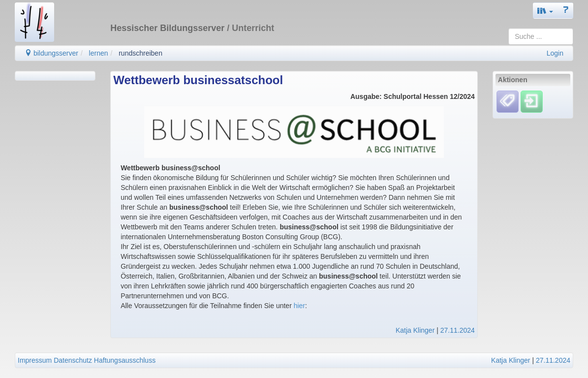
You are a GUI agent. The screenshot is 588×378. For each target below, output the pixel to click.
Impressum (35, 360)
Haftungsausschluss (125, 360)
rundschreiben (140, 53)
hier (299, 306)
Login (555, 53)
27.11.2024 (458, 330)
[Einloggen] (532, 101)
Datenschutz (73, 360)
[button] (545, 11)
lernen (99, 53)
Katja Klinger (415, 330)
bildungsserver (51, 53)
